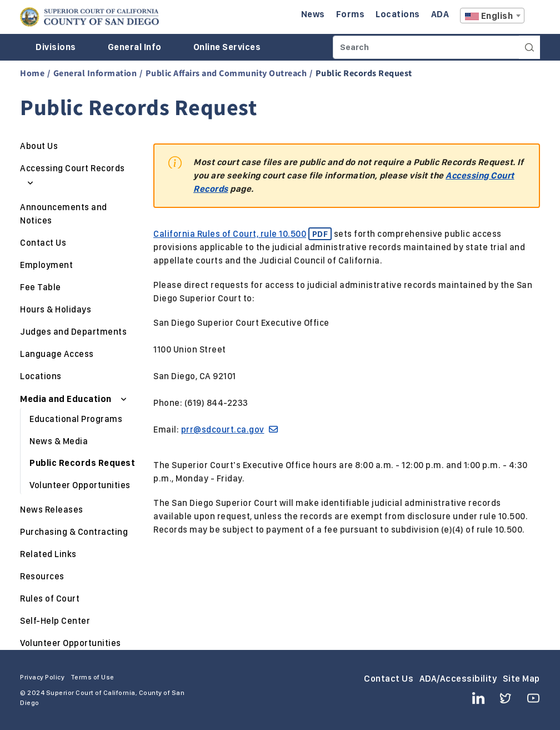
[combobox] (492, 16)
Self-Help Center (55, 621)
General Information (95, 73)
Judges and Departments (73, 332)
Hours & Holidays (56, 309)
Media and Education (67, 399)
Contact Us (43, 243)
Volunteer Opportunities (80, 485)
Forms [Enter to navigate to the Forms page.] (351, 14)
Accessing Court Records (72, 168)
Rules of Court (50, 599)
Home (32, 73)
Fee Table (41, 287)
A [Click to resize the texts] (532, 19)
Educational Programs (76, 419)
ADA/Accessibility (458, 679)
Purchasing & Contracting (74, 532)
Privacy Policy (42, 677)
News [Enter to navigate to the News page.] (313, 14)
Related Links (48, 554)
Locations (41, 376)
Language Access (57, 354)
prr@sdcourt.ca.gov (230, 429)
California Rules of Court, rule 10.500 (242, 234)
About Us (39, 146)
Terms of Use (92, 677)
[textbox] (492, 16)
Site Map (521, 679)
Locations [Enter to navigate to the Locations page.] (398, 14)
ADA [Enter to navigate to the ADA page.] (440, 14)
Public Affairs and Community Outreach (226, 73)
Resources (42, 576)
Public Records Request (82, 463)
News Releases (52, 510)
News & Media (59, 441)
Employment (46, 265)
